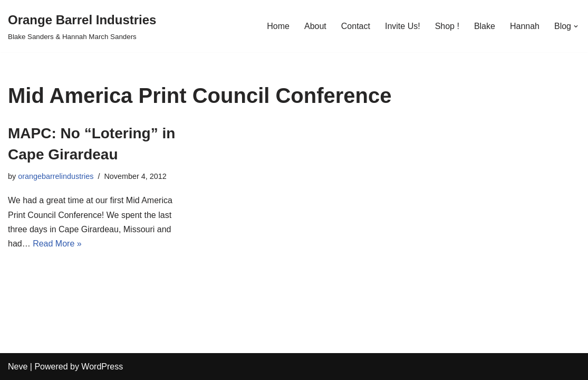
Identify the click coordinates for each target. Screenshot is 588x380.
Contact (356, 26)
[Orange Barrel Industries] (82, 26)
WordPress (102, 367)
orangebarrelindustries (56, 176)
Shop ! (447, 26)
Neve (18, 367)
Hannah (525, 26)
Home (278, 26)
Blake (485, 26)
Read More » (57, 244)
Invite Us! (403, 26)
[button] (576, 26)
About (315, 26)
